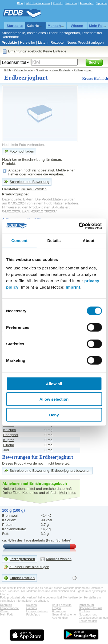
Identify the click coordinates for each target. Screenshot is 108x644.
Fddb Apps (33, 614)
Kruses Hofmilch (95, 78)
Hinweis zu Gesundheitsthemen (65, 613)
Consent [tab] (19, 241)
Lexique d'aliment (37, 611)
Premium (71, 3)
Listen (43, 42)
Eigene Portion (22, 578)
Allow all (54, 383)
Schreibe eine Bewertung (29, 182)
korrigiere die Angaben (45, 174)
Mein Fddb (98, 26)
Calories (32, 608)
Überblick (6, 605)
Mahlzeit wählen (59, 559)
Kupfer (8, 440)
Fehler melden (88, 621)
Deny (54, 415)
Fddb (7, 70)
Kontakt (58, 3)
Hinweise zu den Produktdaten (26, 207)
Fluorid (9, 445)
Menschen (56, 26)
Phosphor (11, 435)
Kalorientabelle (39, 26)
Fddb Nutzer (54, 203)
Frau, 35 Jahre (59, 540)
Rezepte (57, 42)
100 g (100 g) (13, 510)
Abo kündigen (61, 618)
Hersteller (28, 42)
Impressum (86, 605)
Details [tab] (54, 241)
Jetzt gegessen (22, 559)
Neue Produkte (61, 70)
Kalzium (9, 430)
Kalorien (32, 605)
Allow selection (54, 399)
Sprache (102, 3)
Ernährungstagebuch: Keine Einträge (37, 51)
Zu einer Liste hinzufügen (29, 567)
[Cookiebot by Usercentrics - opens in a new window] (79, 226)
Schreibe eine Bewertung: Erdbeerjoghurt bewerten (50, 471)
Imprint (73, 287)
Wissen (77, 26)
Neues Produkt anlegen (85, 42)
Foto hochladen (22, 151)
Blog (20, 3)
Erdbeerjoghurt (83, 70)
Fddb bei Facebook (38, 3)
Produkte (9, 42)
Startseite (15, 26)
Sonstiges (42, 70)
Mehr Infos (68, 493)
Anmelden (87, 3)
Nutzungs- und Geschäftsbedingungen (93, 616)
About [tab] (89, 241)
